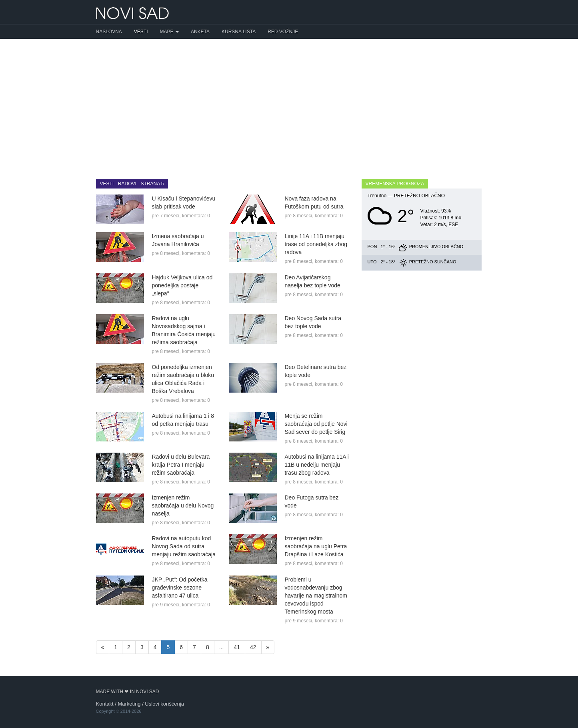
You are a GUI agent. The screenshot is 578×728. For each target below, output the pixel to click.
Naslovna (109, 32)
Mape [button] (169, 32)
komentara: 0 (196, 216)
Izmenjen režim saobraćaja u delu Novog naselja (183, 505)
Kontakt (105, 704)
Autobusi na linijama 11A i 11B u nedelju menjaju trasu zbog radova (317, 465)
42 (253, 647)
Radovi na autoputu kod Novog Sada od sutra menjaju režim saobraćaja (184, 546)
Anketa (200, 32)
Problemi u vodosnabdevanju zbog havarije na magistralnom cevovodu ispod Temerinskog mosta (316, 596)
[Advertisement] (289, 103)
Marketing (129, 704)
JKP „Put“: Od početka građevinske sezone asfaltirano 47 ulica (180, 588)
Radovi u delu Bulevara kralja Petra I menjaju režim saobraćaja (181, 465)
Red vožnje (283, 32)
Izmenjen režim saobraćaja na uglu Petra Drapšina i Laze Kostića (316, 546)
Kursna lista (239, 32)
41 (237, 647)
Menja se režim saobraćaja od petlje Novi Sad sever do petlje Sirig (316, 424)
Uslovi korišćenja (164, 704)
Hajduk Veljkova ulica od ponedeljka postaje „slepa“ (182, 285)
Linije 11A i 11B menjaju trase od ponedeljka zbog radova (316, 244)
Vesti (141, 32)
